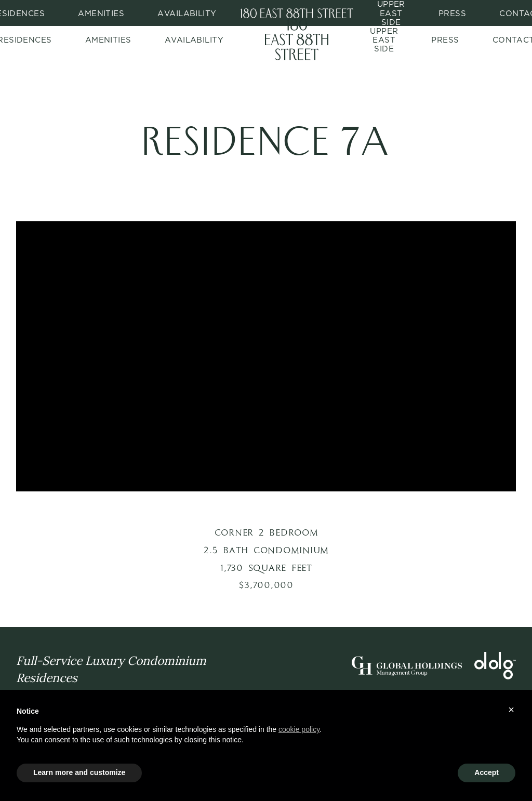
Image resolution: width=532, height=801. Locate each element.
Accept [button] (487, 772)
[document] (266, 734)
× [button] (511, 710)
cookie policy (299, 729)
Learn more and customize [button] (79, 772)
